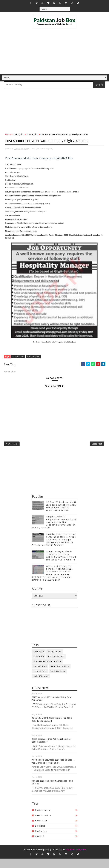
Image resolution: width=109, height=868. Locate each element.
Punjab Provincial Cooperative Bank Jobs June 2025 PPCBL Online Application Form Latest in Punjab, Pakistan (54, 532)
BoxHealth (41, 830)
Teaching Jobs (58, 681)
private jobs (32, 134)
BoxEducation (43, 825)
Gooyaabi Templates (76, 859)
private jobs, (47, 154)
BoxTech (40, 846)
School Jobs (40, 681)
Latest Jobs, (36, 154)
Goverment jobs (56, 666)
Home (8, 134)
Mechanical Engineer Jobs (47, 671)
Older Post (97, 452)
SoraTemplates (42, 859)
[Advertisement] (55, 51)
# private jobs (33, 362)
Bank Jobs (39, 661)
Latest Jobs (18, 134)
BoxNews (40, 835)
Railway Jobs (40, 676)
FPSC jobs (39, 666)
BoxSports (41, 841)
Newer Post (12, 452)
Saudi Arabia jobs (60, 676)
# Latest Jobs (18, 362)
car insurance (41, 686)
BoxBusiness (55, 661)
